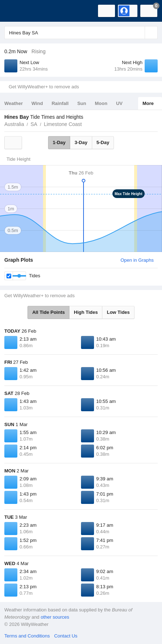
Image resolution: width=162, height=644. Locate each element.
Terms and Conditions (27, 636)
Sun (82, 103)
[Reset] (138, 33)
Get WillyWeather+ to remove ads (44, 87)
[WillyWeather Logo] (16, 11)
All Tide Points (48, 312)
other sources (55, 617)
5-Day (103, 142)
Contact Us (66, 636)
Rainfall (60, 103)
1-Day (59, 142)
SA (34, 124)
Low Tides (118, 312)
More (148, 103)
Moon (101, 103)
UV (119, 103)
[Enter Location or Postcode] (81, 33)
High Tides (86, 312)
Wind (37, 103)
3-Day (81, 142)
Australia (14, 124)
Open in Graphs (137, 260)
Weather (14, 103)
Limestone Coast (63, 124)
